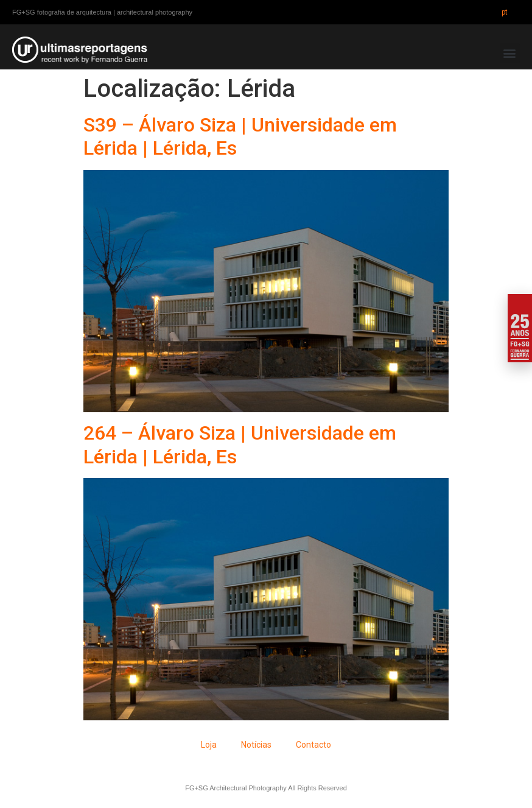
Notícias (256, 745)
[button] (510, 53)
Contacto (313, 745)
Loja (209, 745)
